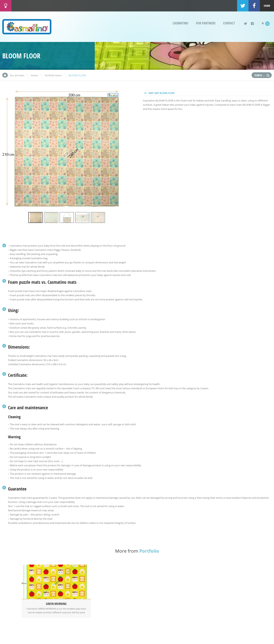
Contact (229, 23)
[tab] (207, 93)
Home (34, 75)
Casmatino (180, 23)
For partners (206, 23)
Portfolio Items (53, 75)
